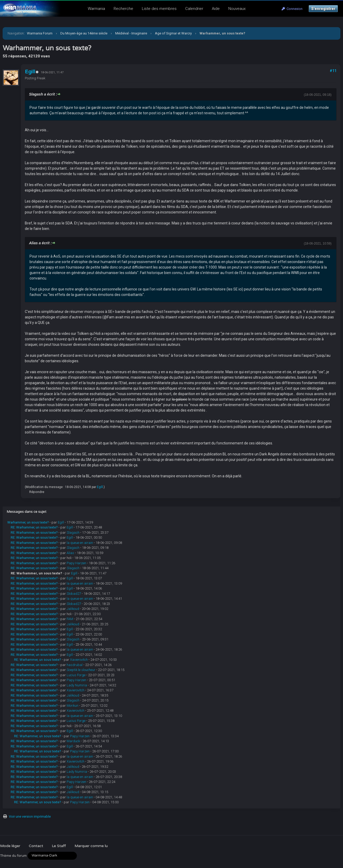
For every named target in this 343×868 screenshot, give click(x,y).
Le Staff (59, 846)
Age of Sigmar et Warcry (173, 33)
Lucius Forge (76, 675)
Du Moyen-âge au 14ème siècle (84, 33)
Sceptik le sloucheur (81, 670)
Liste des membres (159, 9)
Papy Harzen (76, 563)
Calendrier (194, 9)
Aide (216, 9)
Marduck (73, 741)
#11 (333, 71)
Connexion (292, 9)
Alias (70, 553)
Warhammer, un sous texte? (28, 522)
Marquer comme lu (91, 846)
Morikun (72, 706)
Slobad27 (74, 594)
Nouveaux (237, 9)
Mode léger (10, 846)
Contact (36, 846)
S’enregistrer (323, 9)
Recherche (123, 9)
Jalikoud (73, 609)
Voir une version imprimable (30, 816)
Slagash (73, 533)
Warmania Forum (40, 33)
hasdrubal (75, 665)
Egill (30, 72)
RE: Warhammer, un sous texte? (34, 527)
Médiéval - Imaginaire (131, 33)
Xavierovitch (79, 660)
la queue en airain (80, 543)
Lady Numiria (77, 685)
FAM (70, 619)
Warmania (96, 9)
